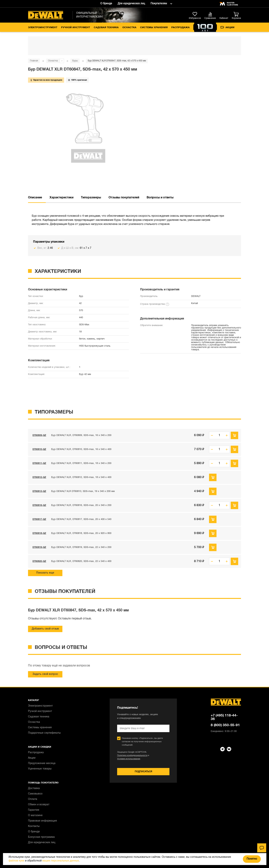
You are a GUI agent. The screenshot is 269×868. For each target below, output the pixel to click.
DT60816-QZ (39, 505)
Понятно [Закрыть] (252, 859)
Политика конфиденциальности (132, 755)
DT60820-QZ (39, 561)
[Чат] (262, 848)
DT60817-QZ (39, 519)
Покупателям (159, 4)
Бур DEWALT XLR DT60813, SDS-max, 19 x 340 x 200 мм (83, 491)
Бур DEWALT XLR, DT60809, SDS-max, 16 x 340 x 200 (81, 435)
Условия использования (129, 759)
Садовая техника (106, 28)
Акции (228, 27)
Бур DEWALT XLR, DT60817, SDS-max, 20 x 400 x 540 (81, 519)
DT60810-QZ (39, 449)
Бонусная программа (41, 837)
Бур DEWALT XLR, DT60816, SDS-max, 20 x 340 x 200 (81, 505)
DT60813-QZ (39, 491)
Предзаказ (213, 477)
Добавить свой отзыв (45, 629)
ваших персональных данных (61, 861)
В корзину (234, 435)
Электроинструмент (43, 28)
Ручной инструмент (76, 28)
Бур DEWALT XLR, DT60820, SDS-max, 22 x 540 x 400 (81, 561)
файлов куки (16, 861)
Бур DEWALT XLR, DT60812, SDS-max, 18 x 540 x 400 (81, 477)
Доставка (34, 788)
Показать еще (45, 573)
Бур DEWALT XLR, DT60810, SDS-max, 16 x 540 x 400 (81, 449)
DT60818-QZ (39, 533)
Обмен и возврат (39, 805)
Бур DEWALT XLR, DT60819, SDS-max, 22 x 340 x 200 (81, 547)
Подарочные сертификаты (44, 733)
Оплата (33, 799)
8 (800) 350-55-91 (225, 725)
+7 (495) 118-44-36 (224, 717)
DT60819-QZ (39, 547)
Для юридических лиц (131, 4)
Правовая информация (42, 821)
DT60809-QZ (39, 435)
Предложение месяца (42, 763)
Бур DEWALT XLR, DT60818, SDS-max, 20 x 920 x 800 (81, 533)
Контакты (34, 826)
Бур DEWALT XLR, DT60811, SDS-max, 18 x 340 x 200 (81, 463)
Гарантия (34, 810)
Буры (75, 61)
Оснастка (129, 28)
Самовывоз (35, 794)
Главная (34, 61)
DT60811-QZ (39, 463)
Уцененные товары (40, 769)
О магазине (35, 815)
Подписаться (143, 772)
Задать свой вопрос (45, 674)
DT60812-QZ (39, 477)
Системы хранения (154, 28)
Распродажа (180, 28)
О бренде (106, 4)
